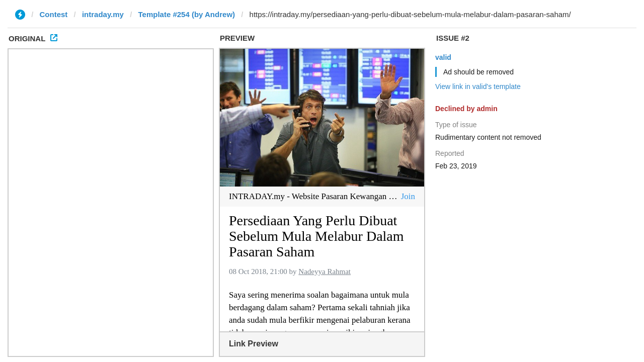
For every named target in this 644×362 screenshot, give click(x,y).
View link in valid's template (478, 86)
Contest (54, 14)
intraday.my (103, 14)
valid (443, 57)
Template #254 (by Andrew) (186, 14)
